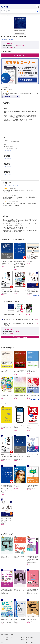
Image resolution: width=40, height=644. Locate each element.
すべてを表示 (6, 208)
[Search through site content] (18, 11)
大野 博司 (12, 15)
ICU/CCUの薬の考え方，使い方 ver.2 (15, 315)
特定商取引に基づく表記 (27, 637)
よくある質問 (5, 640)
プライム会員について (7, 637)
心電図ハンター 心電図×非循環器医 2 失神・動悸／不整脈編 (19, 324)
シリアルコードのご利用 (27, 642)
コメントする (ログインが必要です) (11, 186)
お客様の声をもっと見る (10, 97)
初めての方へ (25, 640)
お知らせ (3, 642)
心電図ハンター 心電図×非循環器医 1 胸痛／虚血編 (19, 319)
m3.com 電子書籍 (5, 15)
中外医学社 (11, 39)
